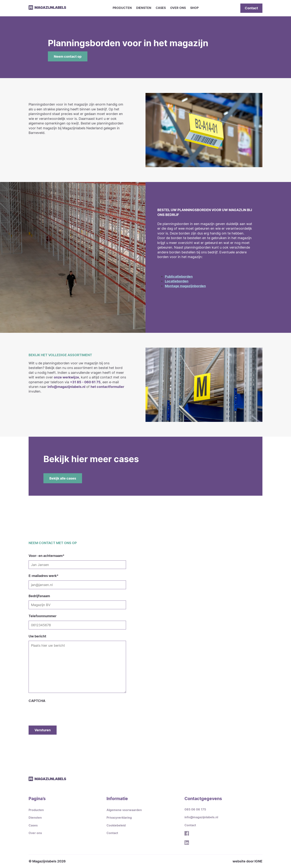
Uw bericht (37, 636)
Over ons (178, 8)
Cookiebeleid (116, 825)
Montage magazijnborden (185, 286)
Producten (122, 8)
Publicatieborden (179, 276)
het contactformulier (107, 387)
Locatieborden (177, 281)
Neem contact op (68, 56)
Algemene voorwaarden (124, 810)
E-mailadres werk (44, 576)
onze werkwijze (66, 377)
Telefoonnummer (42, 616)
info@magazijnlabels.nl (66, 387)
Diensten (144, 8)
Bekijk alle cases (63, 478)
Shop (194, 8)
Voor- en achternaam (46, 556)
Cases (161, 8)
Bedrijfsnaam (39, 596)
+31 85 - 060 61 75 (85, 382)
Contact (251, 8)
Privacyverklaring (119, 818)
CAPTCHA (37, 701)
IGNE (258, 861)
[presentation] (57, 711)
